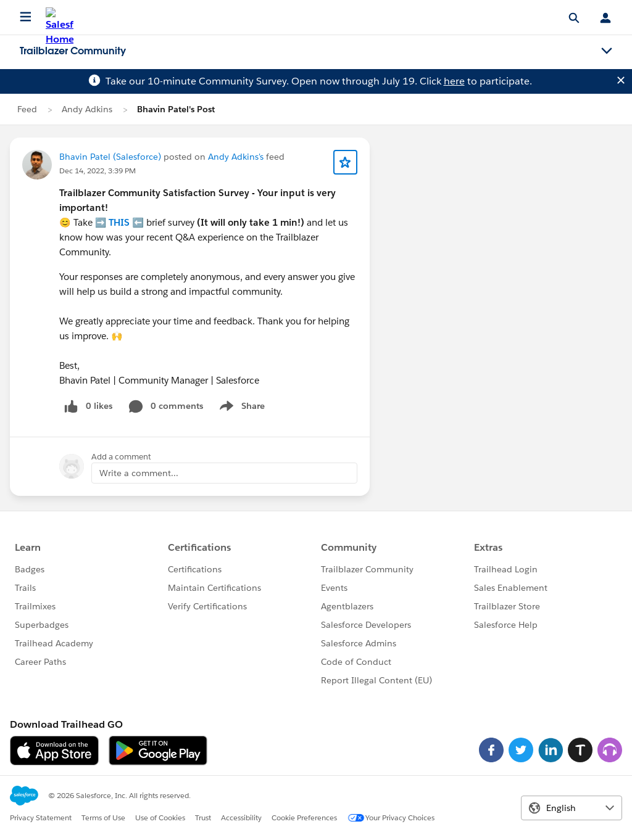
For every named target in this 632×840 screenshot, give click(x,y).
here (454, 81)
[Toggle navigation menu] (607, 51)
